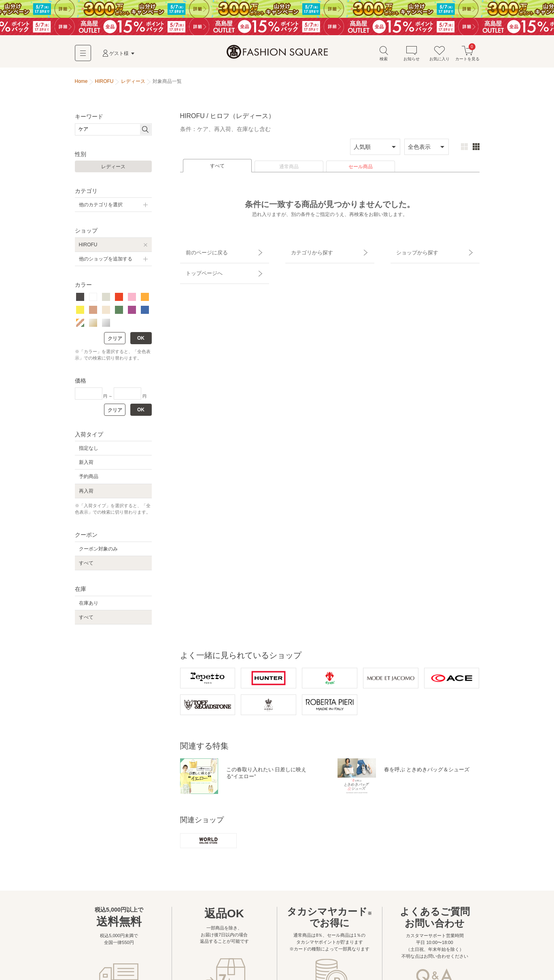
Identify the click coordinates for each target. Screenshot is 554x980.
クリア (115, 341)
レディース (113, 169)
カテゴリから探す (307, 252)
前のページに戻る (202, 252)
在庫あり (89, 605)
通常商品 (289, 169)
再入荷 (86, 493)
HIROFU (88, 247)
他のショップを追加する (106, 262)
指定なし (89, 451)
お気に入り (439, 56)
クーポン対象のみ (98, 552)
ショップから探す (412, 252)
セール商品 (361, 169)
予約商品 (89, 479)
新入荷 (86, 465)
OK (141, 341)
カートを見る (467, 56)
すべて (217, 169)
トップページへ (199, 266)
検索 (384, 56)
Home (81, 84)
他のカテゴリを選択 (101, 207)
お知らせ (412, 56)
